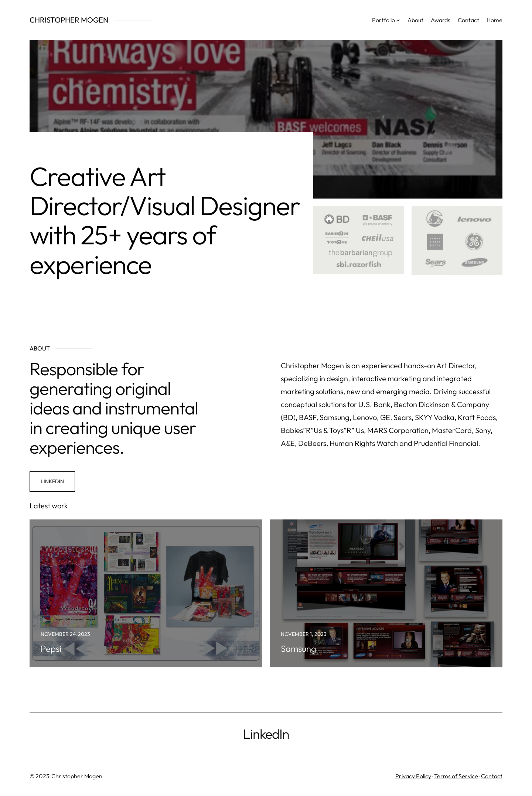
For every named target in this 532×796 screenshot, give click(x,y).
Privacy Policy (413, 776)
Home (495, 20)
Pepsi (51, 648)
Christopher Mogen (69, 20)
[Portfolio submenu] (398, 20)
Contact (492, 776)
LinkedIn (52, 481)
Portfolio (383, 20)
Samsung (299, 648)
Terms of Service (456, 776)
